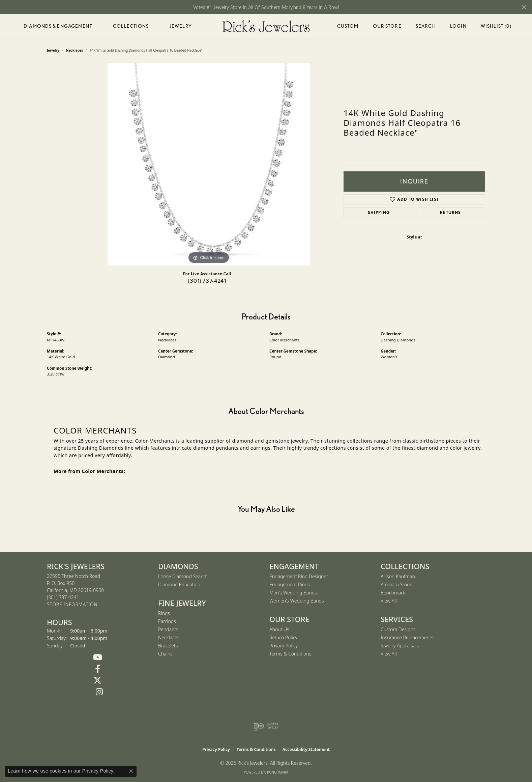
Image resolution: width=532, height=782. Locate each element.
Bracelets (168, 646)
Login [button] (458, 27)
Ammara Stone (396, 584)
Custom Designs (398, 629)
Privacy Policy (284, 646)
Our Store (387, 26)
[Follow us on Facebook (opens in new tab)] (97, 669)
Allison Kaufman (398, 576)
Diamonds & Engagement (58, 26)
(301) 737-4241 (207, 281)
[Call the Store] (63, 597)
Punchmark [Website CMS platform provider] (278, 772)
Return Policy (283, 637)
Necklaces (167, 340)
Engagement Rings (290, 584)
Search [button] (426, 26)
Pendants (168, 629)
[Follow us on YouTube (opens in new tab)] (97, 658)
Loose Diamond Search (183, 576)
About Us (279, 629)
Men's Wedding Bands (293, 593)
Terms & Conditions (290, 654)
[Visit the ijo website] (266, 726)
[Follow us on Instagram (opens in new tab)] (99, 692)
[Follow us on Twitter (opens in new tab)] (97, 680)
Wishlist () (496, 27)
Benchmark (393, 593)
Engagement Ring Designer (299, 576)
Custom (348, 26)
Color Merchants (284, 340)
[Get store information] (72, 605)
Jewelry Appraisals (400, 646)
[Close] (524, 7)
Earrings (167, 621)
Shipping (379, 212)
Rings (164, 613)
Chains (165, 654)
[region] (209, 164)
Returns (450, 212)
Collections (131, 26)
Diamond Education (179, 584)
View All (389, 601)
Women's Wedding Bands (297, 601)
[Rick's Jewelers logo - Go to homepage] (266, 26)
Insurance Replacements (407, 637)
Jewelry (181, 26)
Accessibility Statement (306, 749)
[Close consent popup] (131, 771)
